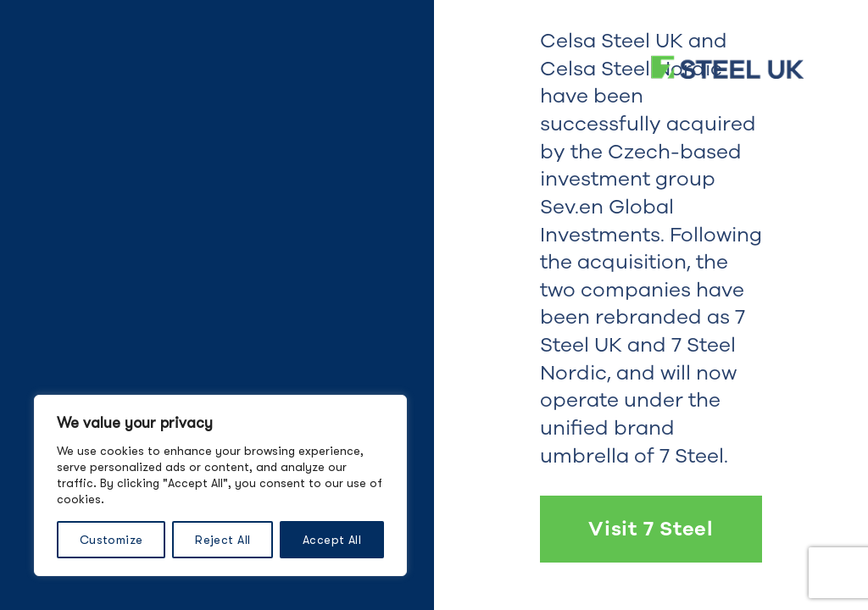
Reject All (223, 540)
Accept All (332, 540)
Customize (111, 540)
